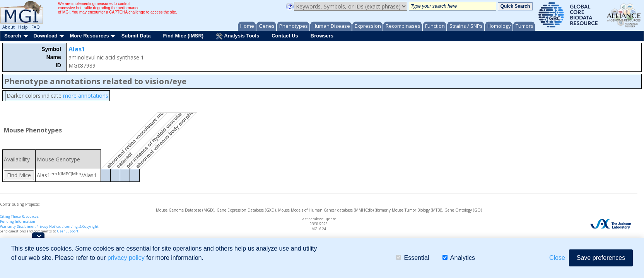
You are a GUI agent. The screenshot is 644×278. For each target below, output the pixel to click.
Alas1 (77, 49)
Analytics (459, 258)
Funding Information (18, 221)
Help (23, 27)
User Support (68, 231)
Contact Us (285, 36)
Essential (413, 258)
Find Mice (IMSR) (183, 36)
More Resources (89, 36)
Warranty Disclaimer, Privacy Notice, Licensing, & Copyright (49, 226)
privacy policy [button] (126, 258)
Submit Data (136, 36)
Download (45, 36)
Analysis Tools (237, 36)
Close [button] (557, 258)
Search (13, 36)
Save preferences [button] (601, 258)
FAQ (36, 27)
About (9, 27)
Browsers (322, 36)
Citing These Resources (19, 216)
